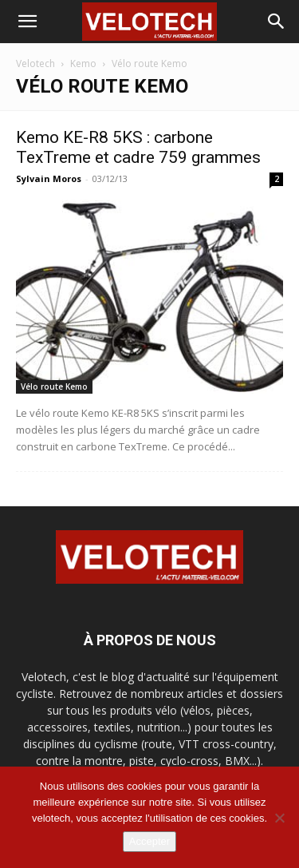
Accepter (149, 841)
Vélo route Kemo (54, 386)
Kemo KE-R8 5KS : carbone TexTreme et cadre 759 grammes (138, 147)
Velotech (35, 63)
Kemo (83, 63)
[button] (27, 22)
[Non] (279, 818)
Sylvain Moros (49, 178)
